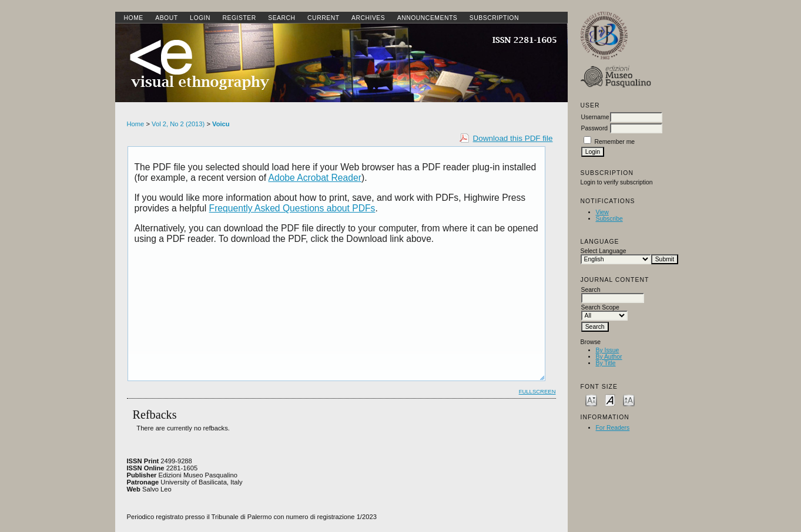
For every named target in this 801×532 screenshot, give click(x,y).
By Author (609, 357)
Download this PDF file (513, 138)
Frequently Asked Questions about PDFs (292, 208)
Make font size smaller (591, 400)
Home (134, 18)
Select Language (604, 251)
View (602, 212)
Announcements (428, 18)
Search (281, 18)
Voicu (221, 124)
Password (595, 128)
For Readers (613, 428)
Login (200, 18)
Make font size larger (629, 400)
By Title (606, 363)
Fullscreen (537, 391)
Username (595, 117)
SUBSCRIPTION (494, 18)
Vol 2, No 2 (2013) (178, 124)
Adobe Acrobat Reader (315, 178)
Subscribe (609, 219)
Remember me (614, 142)
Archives (368, 18)
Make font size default (610, 400)
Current (323, 18)
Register (239, 18)
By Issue (608, 350)
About (166, 18)
